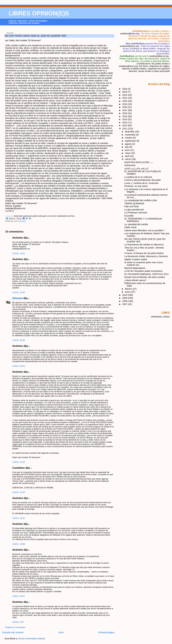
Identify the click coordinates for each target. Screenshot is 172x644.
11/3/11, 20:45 (19, 292)
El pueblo (129, 216)
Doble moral (130, 227)
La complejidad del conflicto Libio (141, 200)
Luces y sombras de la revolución (141, 183)
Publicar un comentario (15, 627)
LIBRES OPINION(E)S (39, 13)
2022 (125, 95)
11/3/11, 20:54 (19, 366)
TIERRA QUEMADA (134, 203)
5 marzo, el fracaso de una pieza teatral (144, 253)
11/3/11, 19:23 (19, 253)
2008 (125, 301)
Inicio (61, 632)
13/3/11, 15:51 (19, 518)
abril (127, 156)
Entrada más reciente (13, 632)
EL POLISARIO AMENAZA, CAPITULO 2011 (146, 274)
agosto (129, 144)
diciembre (130, 132)
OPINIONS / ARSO (160, 317)
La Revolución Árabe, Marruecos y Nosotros (146, 256)
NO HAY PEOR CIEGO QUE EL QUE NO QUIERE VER (36, 36)
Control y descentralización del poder (143, 180)
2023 (125, 92)
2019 (125, 104)
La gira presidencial (134, 210)
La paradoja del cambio (136, 224)
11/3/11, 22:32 (19, 462)
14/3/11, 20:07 (19, 596)
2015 (125, 116)
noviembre (130, 135)
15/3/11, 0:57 (18, 622)
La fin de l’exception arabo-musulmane (143, 271)
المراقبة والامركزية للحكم (136, 168)
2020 (125, 101)
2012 (125, 125)
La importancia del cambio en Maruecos (144, 245)
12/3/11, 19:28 (19, 492)
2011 (125, 129)
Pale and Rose (132, 206)
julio (127, 147)
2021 (125, 98)
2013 (125, 123)
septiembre (131, 141)
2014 (125, 119)
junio (128, 150)
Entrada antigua (106, 632)
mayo (128, 153)
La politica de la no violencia (138, 177)
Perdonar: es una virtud (136, 186)
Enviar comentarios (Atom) (32, 639)
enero (128, 292)
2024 (125, 89)
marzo (128, 159)
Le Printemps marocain (136, 213)
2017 (125, 110)
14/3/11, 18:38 (19, 544)
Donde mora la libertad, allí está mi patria (145, 277)
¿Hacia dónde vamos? (135, 280)
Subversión (130, 165)
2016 (125, 113)
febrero (129, 289)
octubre (129, 138)
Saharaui (18, 298)
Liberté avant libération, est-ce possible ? (144, 230)
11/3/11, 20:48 (19, 340)
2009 (125, 298)
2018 (125, 107)
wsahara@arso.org (130, 34)
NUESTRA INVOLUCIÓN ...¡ (138, 162)
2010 (125, 295)
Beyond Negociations (135, 268)
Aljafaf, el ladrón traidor (136, 259)
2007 (125, 304)
